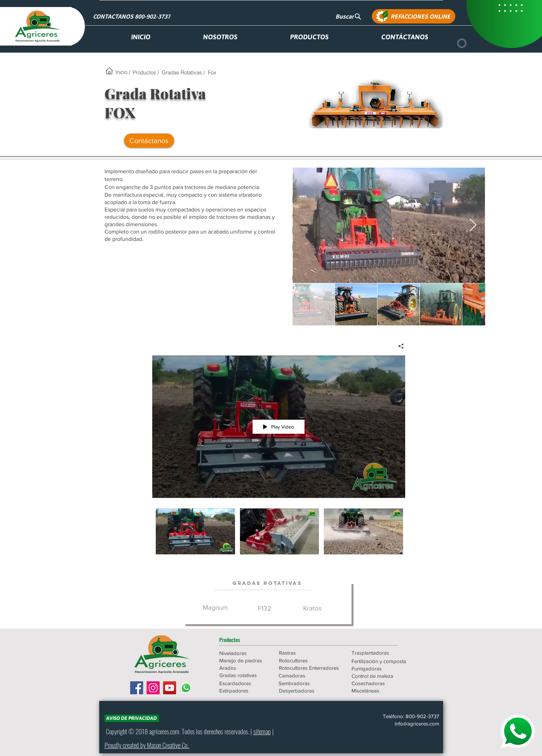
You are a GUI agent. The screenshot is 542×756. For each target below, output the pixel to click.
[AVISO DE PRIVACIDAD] (132, 718)
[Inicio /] (123, 72)
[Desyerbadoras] (309, 691)
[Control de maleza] (382, 676)
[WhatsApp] (186, 688)
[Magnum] (215, 608)
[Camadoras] (309, 676)
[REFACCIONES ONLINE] (414, 16)
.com (174, 731)
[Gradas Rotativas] (267, 583)
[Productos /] (146, 72)
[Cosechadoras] (382, 683)
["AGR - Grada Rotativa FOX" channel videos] (279, 536)
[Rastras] (304, 653)
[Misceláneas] (382, 691)
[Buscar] (349, 16)
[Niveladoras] (244, 653)
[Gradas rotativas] (244, 675)
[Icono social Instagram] (153, 688)
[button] (244, 640)
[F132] (265, 609)
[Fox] (212, 72)
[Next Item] (473, 225)
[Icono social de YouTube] (170, 688)
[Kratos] (313, 609)
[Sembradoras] (309, 683)
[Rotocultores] (304, 660)
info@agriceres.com (417, 724)
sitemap (262, 731)
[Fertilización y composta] (382, 661)
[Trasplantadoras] (382, 653)
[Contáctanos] (149, 141)
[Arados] (244, 668)
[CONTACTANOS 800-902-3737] (133, 16)
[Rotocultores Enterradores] (309, 668)
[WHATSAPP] (517, 731)
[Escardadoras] (244, 683)
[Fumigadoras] (382, 669)
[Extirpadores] (244, 691)
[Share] (398, 346)
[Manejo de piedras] (244, 660)
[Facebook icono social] (137, 688)
